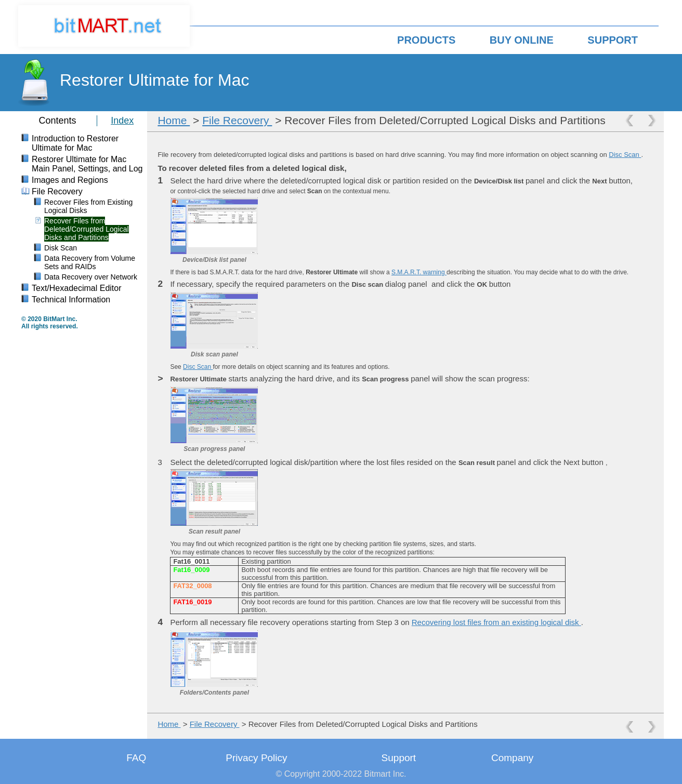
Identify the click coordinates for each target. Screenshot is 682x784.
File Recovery (237, 120)
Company (512, 758)
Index (122, 121)
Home (174, 120)
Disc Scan (625, 155)
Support (399, 758)
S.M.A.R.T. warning (419, 272)
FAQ (136, 758)
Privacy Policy (256, 758)
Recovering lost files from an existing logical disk (496, 622)
